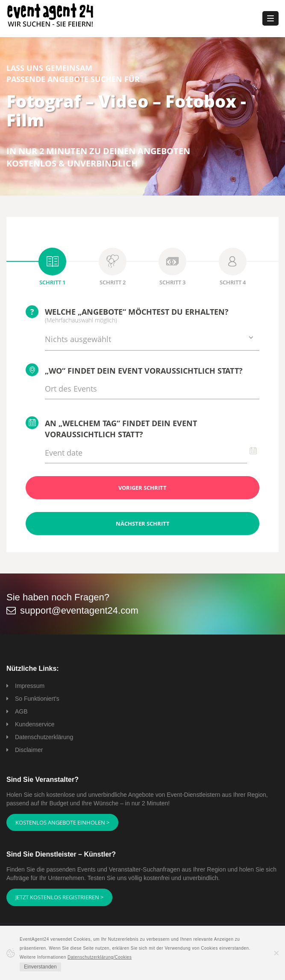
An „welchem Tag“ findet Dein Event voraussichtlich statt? (111, 428)
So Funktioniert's (37, 699)
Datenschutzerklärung (44, 737)
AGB (21, 711)
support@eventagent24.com (79, 610)
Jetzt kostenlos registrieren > (59, 897)
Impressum (30, 686)
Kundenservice (35, 724)
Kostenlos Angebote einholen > (62, 822)
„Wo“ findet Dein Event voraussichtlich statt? (134, 370)
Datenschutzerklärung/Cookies (100, 957)
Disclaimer (29, 750)
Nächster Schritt (143, 524)
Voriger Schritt (142, 488)
